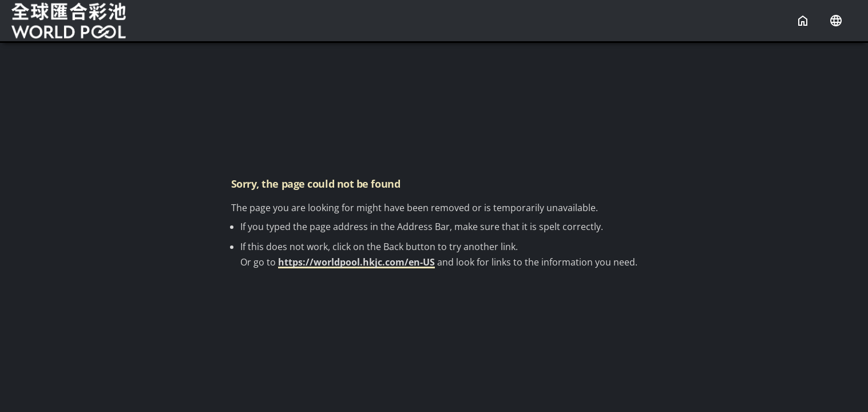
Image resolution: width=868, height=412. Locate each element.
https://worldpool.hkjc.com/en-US (356, 262)
